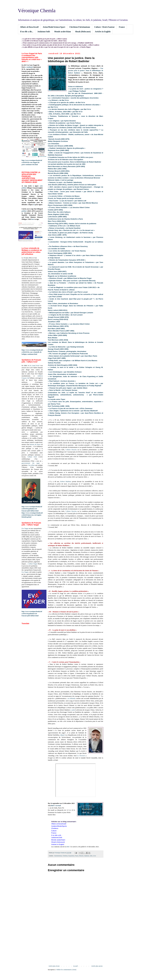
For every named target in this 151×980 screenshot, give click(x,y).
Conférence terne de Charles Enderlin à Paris (65, 219)
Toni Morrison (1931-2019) (58, 340)
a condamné (29, 67)
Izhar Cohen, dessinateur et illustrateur (63, 303)
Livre (94, 856)
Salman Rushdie (54, 363)
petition (24, 211)
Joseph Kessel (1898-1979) (58, 317)
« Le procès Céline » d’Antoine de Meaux (64, 196)
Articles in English (103, 32)
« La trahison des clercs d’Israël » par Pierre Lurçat (68, 292)
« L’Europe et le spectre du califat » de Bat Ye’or (67, 102)
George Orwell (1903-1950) (58, 349)
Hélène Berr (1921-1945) (57, 169)
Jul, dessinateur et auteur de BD (60, 274)
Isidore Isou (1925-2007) (57, 271)
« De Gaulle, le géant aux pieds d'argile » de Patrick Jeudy (70, 233)
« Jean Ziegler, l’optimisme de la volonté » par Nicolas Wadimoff (73, 411)
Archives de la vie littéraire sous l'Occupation (66, 160)
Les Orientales (54, 144)
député (62, 735)
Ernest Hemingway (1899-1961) (60, 253)
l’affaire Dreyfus (71, 450)
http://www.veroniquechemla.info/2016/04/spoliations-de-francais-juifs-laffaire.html (32, 509)
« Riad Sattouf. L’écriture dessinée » (62, 381)
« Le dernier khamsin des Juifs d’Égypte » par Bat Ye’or (69, 109)
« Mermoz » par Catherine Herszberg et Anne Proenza (69, 333)
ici (34, 205)
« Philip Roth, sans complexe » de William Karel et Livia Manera (73, 361)
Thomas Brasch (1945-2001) (59, 171)
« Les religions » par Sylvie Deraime (62, 121)
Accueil (75, 966)
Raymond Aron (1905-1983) (59, 150)
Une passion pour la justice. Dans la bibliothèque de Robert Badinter (86, 71)
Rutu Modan (53, 338)
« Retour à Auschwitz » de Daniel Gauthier (64, 228)
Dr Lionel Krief (34, 366)
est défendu (72, 698)
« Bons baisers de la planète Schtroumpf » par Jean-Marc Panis (73, 356)
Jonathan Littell (54, 322)
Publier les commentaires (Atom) (66, 970)
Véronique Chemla (37, 11)
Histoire (81, 856)
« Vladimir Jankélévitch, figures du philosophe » (67, 148)
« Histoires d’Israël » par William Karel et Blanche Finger (70, 278)
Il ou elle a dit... (27, 32)
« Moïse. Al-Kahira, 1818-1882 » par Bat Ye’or (65, 112)
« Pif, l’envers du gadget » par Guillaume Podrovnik (68, 354)
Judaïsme (87, 856)
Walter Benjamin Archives (58, 141)
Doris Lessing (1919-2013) (58, 319)
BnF (68, 847)
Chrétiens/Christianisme (80, 27)
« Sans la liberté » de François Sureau (63, 390)
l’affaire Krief (32, 457)
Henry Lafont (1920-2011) (58, 310)
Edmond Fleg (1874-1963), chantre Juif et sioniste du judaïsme (72, 224)
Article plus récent (54, 966)
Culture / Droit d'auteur (104, 27)
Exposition (71, 856)
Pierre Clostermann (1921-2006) (60, 205)
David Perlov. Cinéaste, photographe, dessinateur (67, 351)
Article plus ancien (97, 966)
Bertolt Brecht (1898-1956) (58, 173)
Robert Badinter (66, 481)
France (122, 27)
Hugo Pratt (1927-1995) (57, 358)
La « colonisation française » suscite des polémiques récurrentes (73, 98)
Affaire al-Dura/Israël (29, 27)
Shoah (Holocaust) (83, 32)
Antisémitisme (58, 856)
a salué (73, 710)
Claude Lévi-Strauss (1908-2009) (60, 146)
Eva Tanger (25, 528)
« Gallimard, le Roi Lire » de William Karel (64, 226)
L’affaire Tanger (33, 564)
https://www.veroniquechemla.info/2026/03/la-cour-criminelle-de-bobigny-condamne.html (32, 352)
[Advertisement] (76, 945)
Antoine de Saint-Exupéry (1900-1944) (63, 365)
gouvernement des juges (31, 463)
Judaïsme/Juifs (44, 32)
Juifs (91, 856)
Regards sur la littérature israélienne (62, 276)
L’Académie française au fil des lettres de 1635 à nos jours (71, 157)
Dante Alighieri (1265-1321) (58, 214)
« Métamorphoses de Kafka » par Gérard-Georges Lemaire (71, 313)
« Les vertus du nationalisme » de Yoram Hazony (67, 251)
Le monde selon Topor (57, 399)
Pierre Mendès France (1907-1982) (61, 331)
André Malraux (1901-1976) (58, 326)
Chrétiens (65, 856)
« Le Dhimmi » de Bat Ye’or (58, 100)
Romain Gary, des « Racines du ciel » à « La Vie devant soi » (71, 230)
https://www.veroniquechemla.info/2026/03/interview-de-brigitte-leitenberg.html (32, 515)
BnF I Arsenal (56, 806)
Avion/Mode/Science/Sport (54, 27)
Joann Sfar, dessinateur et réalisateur (62, 374)
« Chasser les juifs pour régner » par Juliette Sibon (68, 388)
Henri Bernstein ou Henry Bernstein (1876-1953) (67, 166)
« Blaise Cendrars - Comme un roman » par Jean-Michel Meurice (73, 203)
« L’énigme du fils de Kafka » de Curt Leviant (65, 315)
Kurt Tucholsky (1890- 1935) (59, 406)
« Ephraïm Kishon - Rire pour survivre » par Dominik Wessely (72, 281)
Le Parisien (81, 756)
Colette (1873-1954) (55, 210)
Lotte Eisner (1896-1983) (57, 217)
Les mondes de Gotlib (56, 249)
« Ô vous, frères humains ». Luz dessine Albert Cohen (69, 207)
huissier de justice (35, 444)
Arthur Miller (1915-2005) (57, 335)
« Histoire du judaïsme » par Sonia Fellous (64, 123)
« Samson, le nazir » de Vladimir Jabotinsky (65, 182)
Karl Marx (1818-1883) (56, 329)
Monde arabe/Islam (63, 32)
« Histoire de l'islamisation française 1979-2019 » (67, 260)
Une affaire (31, 465)
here (33, 219)
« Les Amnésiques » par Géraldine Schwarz (65, 372)
